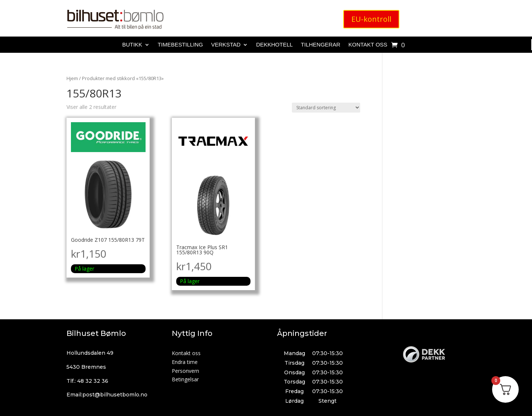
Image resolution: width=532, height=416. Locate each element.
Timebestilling (180, 45)
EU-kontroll (371, 19)
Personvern (185, 371)
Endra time (185, 362)
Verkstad (226, 45)
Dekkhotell (274, 45)
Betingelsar (185, 379)
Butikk (132, 45)
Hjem (72, 78)
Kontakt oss (368, 45)
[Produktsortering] (326, 108)
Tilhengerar (320, 45)
